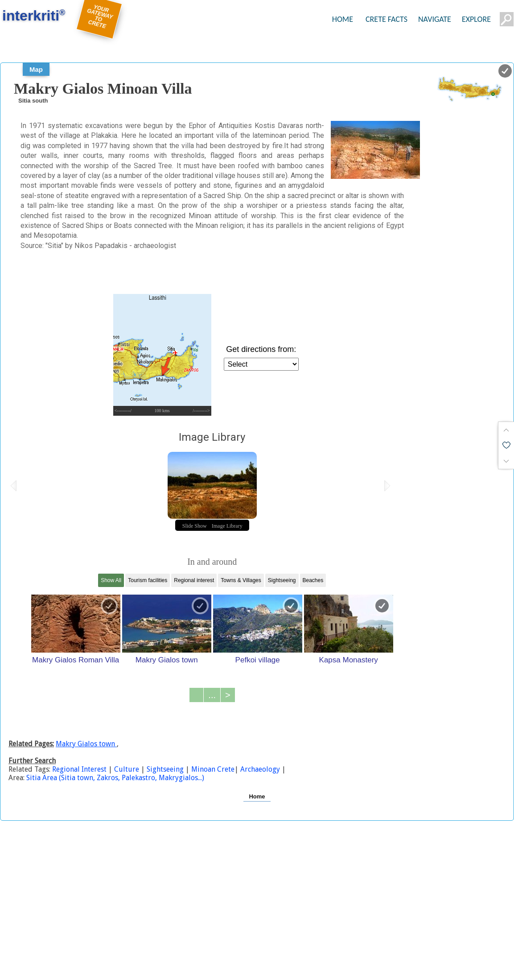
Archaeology (260, 769)
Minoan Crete (212, 769)
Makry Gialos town (167, 660)
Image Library (227, 526)
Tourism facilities (148, 580)
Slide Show (195, 526)
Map (36, 69)
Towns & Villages (241, 580)
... (212, 695)
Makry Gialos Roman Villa (76, 660)
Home (257, 796)
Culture (127, 769)
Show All (111, 580)
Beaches (313, 580)
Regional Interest (80, 769)
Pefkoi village (258, 660)
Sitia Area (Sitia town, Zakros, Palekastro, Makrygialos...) (115, 778)
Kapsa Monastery (349, 660)
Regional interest (194, 580)
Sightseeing (282, 580)
